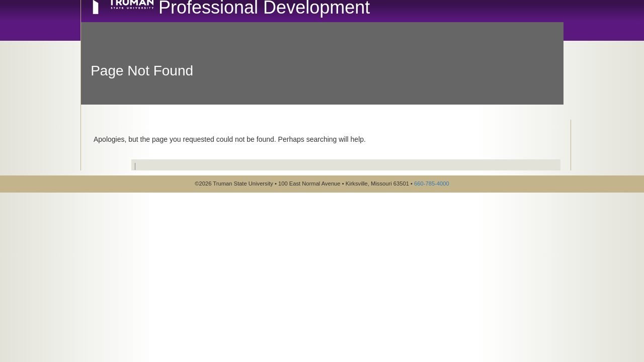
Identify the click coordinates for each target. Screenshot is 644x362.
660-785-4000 (432, 184)
